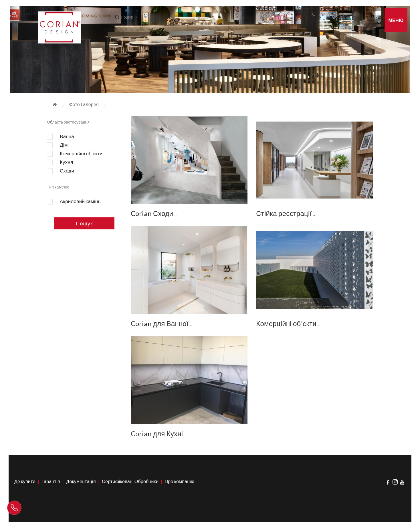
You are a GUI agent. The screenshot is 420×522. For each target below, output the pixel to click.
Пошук (85, 223)
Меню (396, 20)
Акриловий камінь (74, 202)
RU (373, 16)
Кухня (60, 162)
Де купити (25, 481)
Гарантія (51, 481)
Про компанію (180, 481)
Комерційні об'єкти (75, 154)
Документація (81, 481)
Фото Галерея (84, 104)
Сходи (61, 171)
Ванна (61, 137)
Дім (57, 145)
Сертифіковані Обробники (130, 481)
